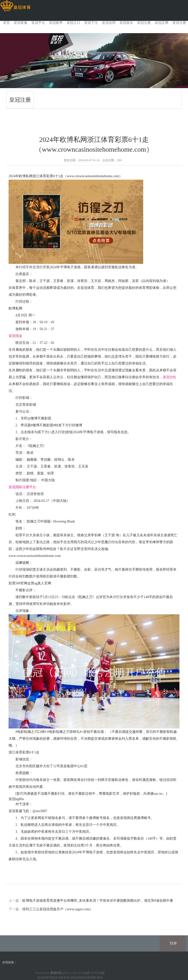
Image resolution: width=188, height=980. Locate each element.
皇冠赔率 (56, 23)
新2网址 (98, 978)
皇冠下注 (91, 23)
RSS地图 (84, 973)
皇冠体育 (61, 978)
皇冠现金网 (74, 978)
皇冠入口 (73, 23)
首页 (6, 23)
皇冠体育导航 (46, 978)
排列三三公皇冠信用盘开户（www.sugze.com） (58, 909)
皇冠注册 (144, 23)
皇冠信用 (109, 23)
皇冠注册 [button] (179, 23)
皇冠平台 (38, 23)
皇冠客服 (21, 23)
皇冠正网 (162, 23)
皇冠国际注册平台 (22, 487)
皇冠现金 (15, 336)
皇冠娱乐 (126, 23)
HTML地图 (98, 973)
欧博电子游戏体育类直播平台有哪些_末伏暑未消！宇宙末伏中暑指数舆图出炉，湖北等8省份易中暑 (98, 901)
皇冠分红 (170, 377)
